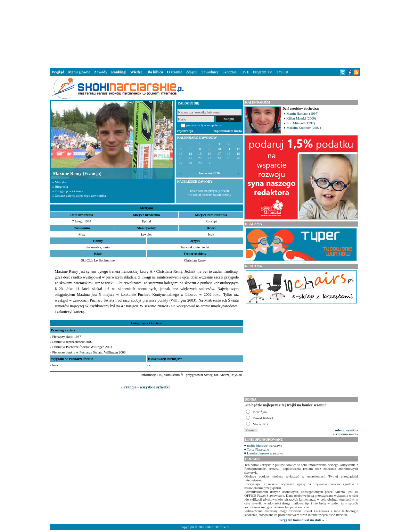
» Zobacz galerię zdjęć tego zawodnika (79, 195)
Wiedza (136, 72)
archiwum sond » (345, 434)
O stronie (174, 72)
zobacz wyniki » (346, 430)
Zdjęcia (192, 72)
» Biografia (60, 187)
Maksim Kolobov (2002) (303, 128)
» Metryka (59, 182)
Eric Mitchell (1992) (301, 123)
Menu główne (79, 72)
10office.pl (222, 527)
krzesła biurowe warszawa (265, 453)
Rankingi (119, 72)
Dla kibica (155, 72)
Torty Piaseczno (258, 449)
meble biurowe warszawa (265, 445)
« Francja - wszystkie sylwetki (145, 387)
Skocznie (229, 72)
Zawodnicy (210, 72)
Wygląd (58, 72)
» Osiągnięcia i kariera (68, 191)
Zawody (101, 72)
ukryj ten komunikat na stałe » (301, 520)
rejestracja (185, 131)
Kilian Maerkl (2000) (301, 118)
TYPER (282, 72)
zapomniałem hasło (228, 131)
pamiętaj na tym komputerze (204, 125)
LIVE (245, 72)
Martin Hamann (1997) (302, 113)
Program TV (263, 72)
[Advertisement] (205, 33)
